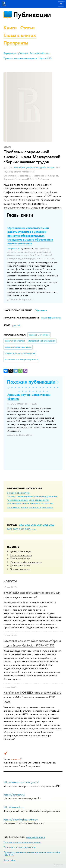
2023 (46, 525)
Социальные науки (20, 566)
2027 (22, 525)
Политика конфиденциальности (20, 847)
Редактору (58, 865)
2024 (40, 525)
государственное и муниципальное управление (32, 496)
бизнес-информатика (18, 493)
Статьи (27, 28)
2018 (28, 529)
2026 (28, 525)
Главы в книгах (20, 35)
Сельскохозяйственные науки (26, 562)
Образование (41, 310)
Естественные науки (21, 555)
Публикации (32, 15)
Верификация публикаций (16, 53)
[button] (8, 388)
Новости (10, 581)
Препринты (16, 43)
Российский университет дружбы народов (34, 168)
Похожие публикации (31, 382)
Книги (10, 28)
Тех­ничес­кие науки (20, 569)
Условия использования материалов (22, 842)
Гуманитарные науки (21, 551)
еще (34, 529)
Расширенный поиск (40, 53)
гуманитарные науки (18, 500)
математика (47, 503)
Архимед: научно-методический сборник (29, 397)
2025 (34, 525)
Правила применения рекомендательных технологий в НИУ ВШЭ (32, 854)
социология (35, 507)
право (25, 507)
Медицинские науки (21, 558)
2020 (16, 529)
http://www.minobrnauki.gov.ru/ (21, 782)
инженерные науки (39, 500)
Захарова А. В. (14, 249)
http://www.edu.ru (14, 807)
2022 (52, 525)
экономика (48, 507)
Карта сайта (9, 860)
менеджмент (14, 507)
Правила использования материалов (20, 58)
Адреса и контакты (36, 837)
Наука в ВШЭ (45, 58)
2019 (22, 529)
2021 (10, 529)
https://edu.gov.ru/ (14, 795)
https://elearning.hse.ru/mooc (21, 820)
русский (16, 325)
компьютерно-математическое (23, 503)
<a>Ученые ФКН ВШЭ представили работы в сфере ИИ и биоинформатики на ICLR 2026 (32, 697)
